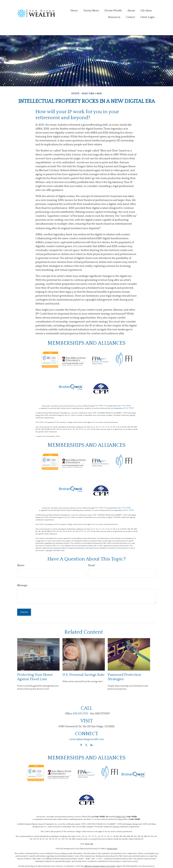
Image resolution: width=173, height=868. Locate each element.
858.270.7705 (81, 701)
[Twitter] (86, 732)
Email (91, 552)
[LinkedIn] (91, 732)
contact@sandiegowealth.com (87, 726)
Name (21, 552)
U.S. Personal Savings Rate (84, 662)
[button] (74, 5)
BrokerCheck (112, 836)
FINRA (115, 393)
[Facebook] (81, 732)
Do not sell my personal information (95, 856)
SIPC (120, 393)
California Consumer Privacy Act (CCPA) (99, 853)
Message (22, 572)
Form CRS (89, 831)
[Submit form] (24, 599)
